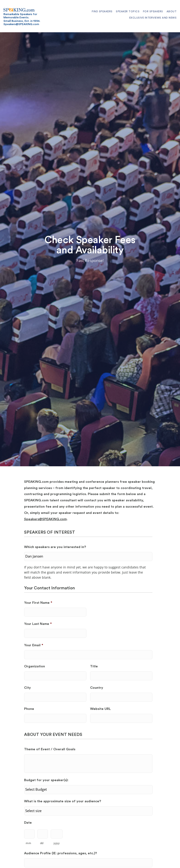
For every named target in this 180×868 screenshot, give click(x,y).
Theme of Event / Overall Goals (50, 749)
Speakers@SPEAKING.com (45, 519)
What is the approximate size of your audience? (63, 801)
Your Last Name (38, 624)
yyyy (57, 843)
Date (28, 823)
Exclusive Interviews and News (153, 18)
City (27, 688)
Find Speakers (102, 11)
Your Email (34, 645)
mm (28, 843)
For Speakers (153, 11)
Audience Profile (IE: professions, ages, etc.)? (60, 853)
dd (42, 843)
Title (94, 666)
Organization (35, 666)
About (172, 11)
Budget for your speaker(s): (46, 780)
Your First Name (38, 603)
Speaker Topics (128, 11)
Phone (29, 709)
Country (97, 688)
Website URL (100, 709)
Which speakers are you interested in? (55, 547)
